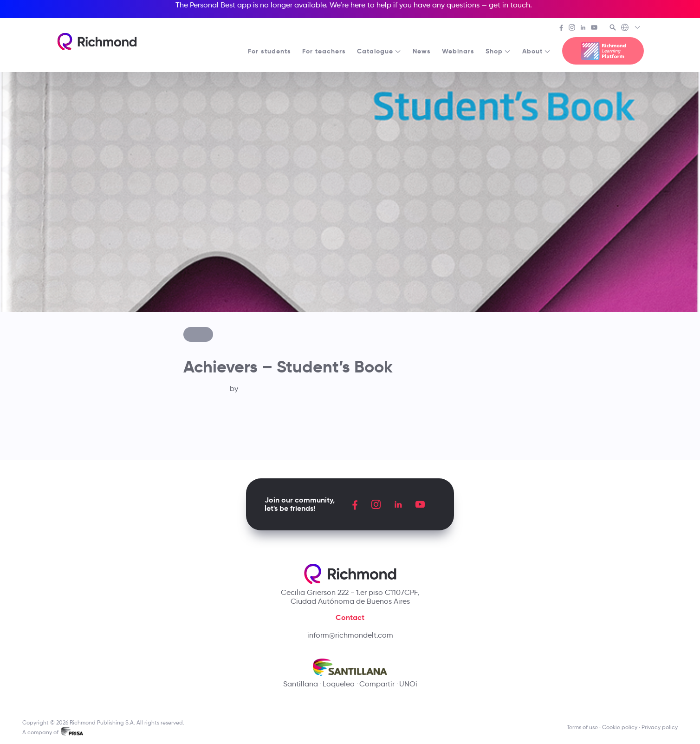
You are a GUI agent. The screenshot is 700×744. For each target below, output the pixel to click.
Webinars (458, 51)
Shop (498, 51)
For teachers (324, 51)
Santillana (301, 684)
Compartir (377, 684)
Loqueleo (339, 684)
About (537, 51)
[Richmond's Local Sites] (631, 28)
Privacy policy (660, 727)
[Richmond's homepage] (97, 42)
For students (269, 51)
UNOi (408, 684)
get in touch (509, 5)
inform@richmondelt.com (350, 635)
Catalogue (379, 51)
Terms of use (582, 727)
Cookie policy (620, 727)
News (422, 51)
